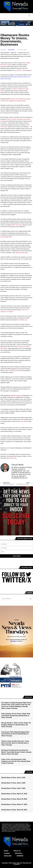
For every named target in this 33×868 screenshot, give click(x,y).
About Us (17, 851)
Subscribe (8, 856)
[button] (29, 15)
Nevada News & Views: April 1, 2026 (13, 788)
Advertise (19, 853)
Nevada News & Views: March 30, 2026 (14, 799)
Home (6, 851)
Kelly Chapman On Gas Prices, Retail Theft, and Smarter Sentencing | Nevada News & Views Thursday (16, 716)
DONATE (20, 856)
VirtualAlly (16, 864)
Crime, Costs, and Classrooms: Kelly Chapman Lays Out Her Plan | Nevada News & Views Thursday (16, 761)
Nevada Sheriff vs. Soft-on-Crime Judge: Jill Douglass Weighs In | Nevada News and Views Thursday (16, 725)
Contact (7, 853)
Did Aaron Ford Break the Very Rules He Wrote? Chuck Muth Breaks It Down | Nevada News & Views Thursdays (16, 752)
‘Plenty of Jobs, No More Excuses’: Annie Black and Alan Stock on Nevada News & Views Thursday (15, 743)
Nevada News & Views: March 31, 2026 (14, 794)
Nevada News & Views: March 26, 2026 (14, 810)
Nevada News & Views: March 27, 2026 (14, 804)
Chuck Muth (11, 50)
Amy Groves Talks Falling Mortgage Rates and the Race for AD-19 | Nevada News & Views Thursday (15, 734)
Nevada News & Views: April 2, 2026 (13, 783)
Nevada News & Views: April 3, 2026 (13, 778)
